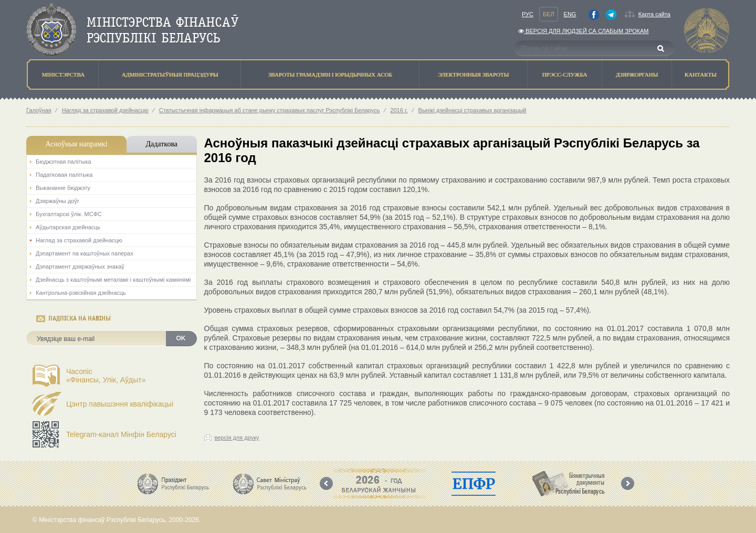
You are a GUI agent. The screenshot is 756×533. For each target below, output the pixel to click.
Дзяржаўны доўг (57, 201)
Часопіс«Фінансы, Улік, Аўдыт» (106, 376)
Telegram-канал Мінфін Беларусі (121, 434)
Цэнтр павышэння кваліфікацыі (120, 404)
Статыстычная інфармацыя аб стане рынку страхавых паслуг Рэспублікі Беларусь (270, 110)
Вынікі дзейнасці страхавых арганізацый (472, 110)
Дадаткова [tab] (161, 144)
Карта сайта (654, 14)
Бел (549, 14)
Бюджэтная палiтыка (64, 162)
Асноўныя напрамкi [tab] (76, 144)
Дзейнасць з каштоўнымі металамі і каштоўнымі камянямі (113, 280)
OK (181, 338)
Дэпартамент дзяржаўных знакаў (80, 266)
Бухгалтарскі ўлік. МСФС (69, 214)
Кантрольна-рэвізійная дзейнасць (81, 293)
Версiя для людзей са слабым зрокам (583, 31)
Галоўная (39, 110)
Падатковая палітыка (64, 175)
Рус (528, 14)
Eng (570, 14)
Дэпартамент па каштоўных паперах (85, 253)
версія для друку (237, 438)
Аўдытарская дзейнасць (68, 227)
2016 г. (399, 110)
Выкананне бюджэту (63, 188)
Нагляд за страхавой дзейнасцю (105, 110)
